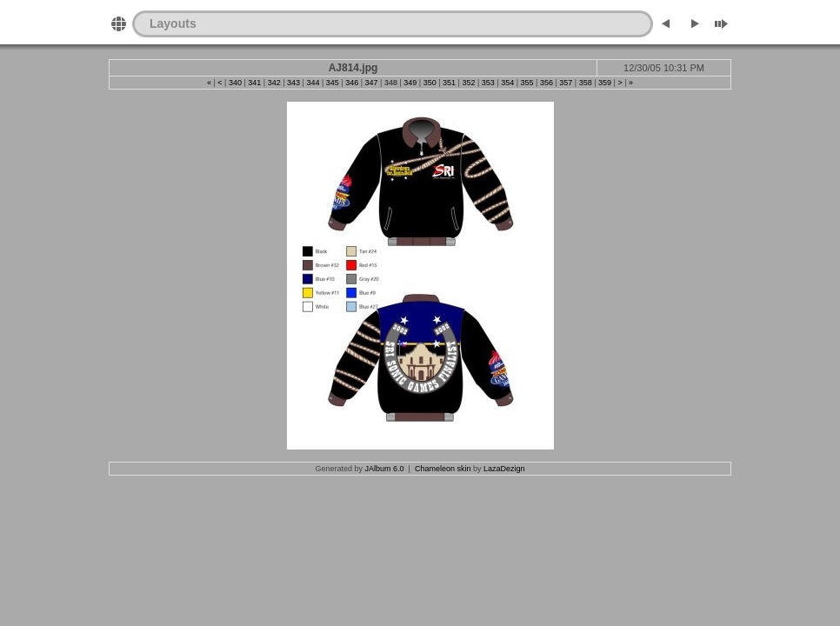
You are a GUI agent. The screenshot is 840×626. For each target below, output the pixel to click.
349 (410, 83)
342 (274, 83)
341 (254, 83)
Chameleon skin (443, 469)
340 (235, 83)
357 (566, 83)
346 (352, 83)
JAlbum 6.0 (385, 469)
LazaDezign (504, 469)
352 (468, 83)
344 (313, 83)
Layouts (173, 23)
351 (449, 83)
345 (333, 83)
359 (605, 83)
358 (586, 83)
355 (527, 83)
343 (293, 83)
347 (372, 83)
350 (430, 83)
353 (488, 83)
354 (507, 83)
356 (547, 83)
